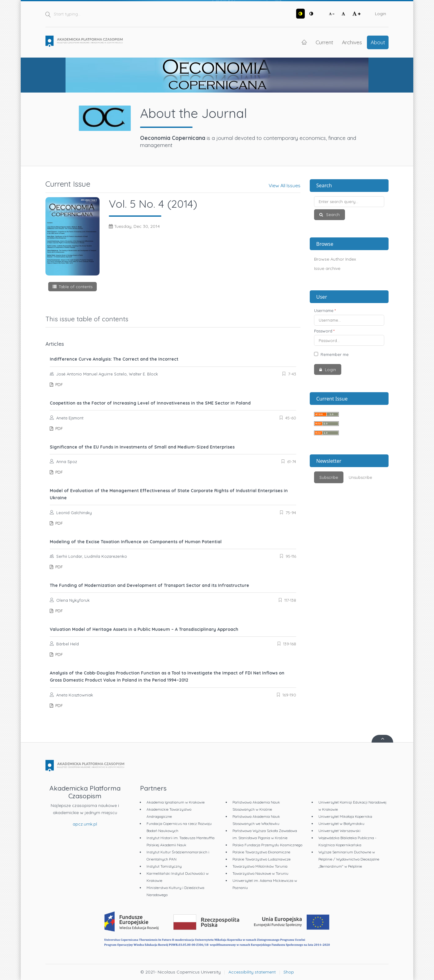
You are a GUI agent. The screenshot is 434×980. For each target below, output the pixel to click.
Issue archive (327, 268)
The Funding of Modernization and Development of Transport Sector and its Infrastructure (149, 585)
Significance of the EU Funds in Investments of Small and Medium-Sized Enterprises (142, 447)
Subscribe (329, 477)
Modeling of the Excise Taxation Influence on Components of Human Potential (136, 542)
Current (324, 42)
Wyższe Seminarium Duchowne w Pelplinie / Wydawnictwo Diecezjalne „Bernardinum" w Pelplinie (349, 859)
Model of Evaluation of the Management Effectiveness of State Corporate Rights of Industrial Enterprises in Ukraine (169, 494)
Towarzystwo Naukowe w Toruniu (260, 873)
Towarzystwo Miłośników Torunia (260, 866)
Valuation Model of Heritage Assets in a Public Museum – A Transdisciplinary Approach (144, 629)
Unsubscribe (360, 477)
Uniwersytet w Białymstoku (341, 824)
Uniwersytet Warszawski (339, 831)
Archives (352, 42)
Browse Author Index (335, 259)
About (378, 42)
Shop (289, 972)
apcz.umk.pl (85, 824)
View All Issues (285, 185)
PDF (58, 384)
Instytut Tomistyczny (164, 866)
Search (332, 215)
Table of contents (76, 287)
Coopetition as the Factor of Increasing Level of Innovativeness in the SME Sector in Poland (150, 403)
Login (381, 14)
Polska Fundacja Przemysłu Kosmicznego (267, 845)
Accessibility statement (252, 972)
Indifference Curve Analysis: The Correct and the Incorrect (114, 359)
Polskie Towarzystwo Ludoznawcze (262, 859)
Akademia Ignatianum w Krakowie (176, 802)
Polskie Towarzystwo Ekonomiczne (261, 852)
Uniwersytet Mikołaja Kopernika (345, 816)
